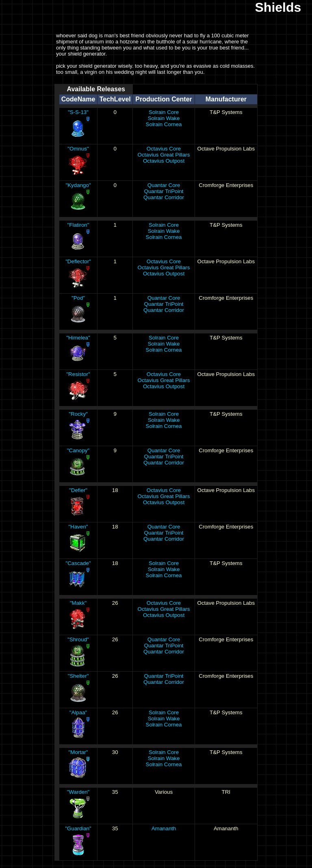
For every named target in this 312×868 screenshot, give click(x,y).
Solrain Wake (164, 118)
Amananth (164, 828)
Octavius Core (164, 149)
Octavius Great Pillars (164, 155)
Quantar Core (164, 185)
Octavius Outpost (164, 161)
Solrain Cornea (164, 124)
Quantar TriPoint (164, 191)
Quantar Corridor (164, 197)
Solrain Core (164, 112)
